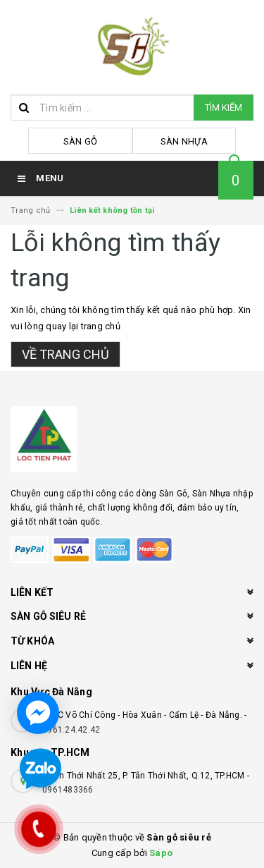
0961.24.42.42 (71, 730)
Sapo (161, 853)
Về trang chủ (65, 354)
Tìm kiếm (224, 108)
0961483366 (68, 790)
